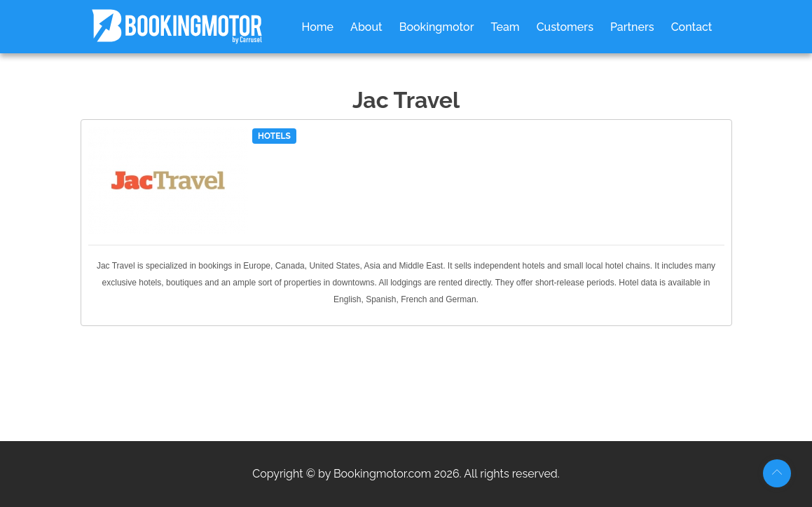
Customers (565, 27)
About (366, 27)
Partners (632, 27)
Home (318, 27)
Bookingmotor (437, 27)
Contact (692, 27)
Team (505, 27)
